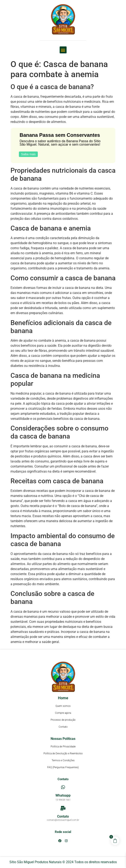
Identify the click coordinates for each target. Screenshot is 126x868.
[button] (63, 50)
